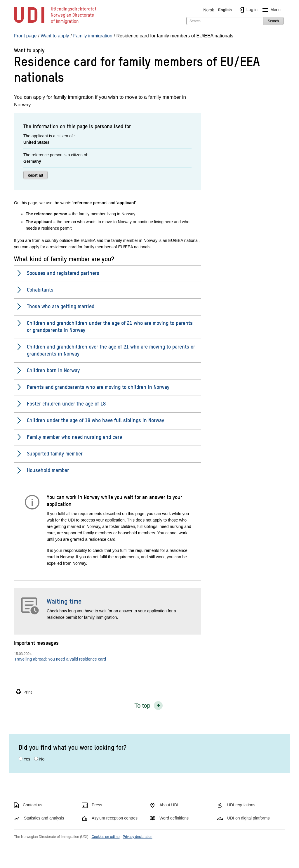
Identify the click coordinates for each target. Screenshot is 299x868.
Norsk (209, 10)
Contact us (33, 805)
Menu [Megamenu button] (270, 10)
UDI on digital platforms (248, 818)
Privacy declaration (137, 837)
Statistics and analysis (44, 818)
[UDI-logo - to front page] (55, 23)
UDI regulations (241, 805)
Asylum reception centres (115, 818)
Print (24, 692)
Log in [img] (247, 10)
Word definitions (174, 818)
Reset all (35, 175)
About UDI (169, 805)
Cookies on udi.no (105, 837)
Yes (27, 759)
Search (273, 21)
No (42, 759)
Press (97, 805)
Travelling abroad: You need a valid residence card (60, 659)
